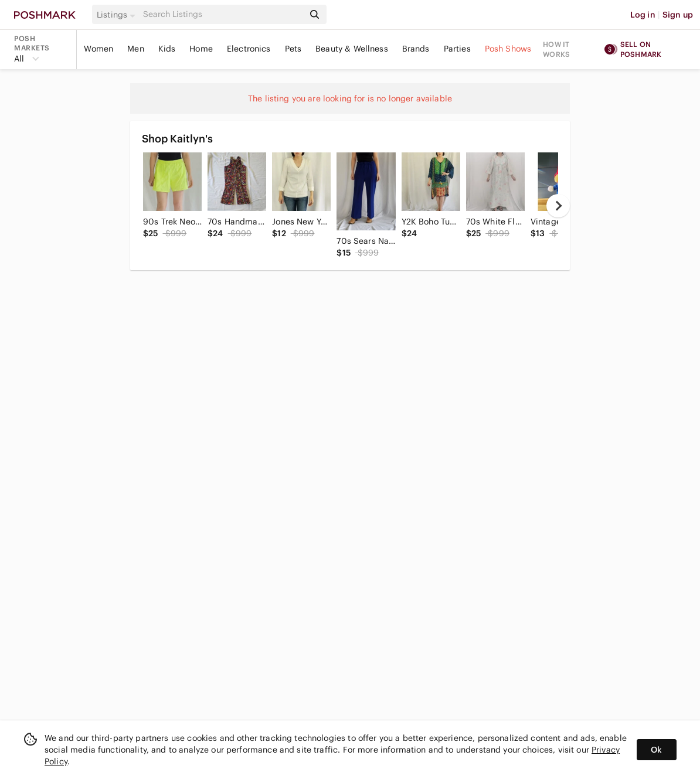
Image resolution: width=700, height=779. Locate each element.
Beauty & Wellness (352, 49)
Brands (416, 49)
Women (98, 49)
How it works (556, 49)
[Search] (222, 14)
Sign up (678, 15)
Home (201, 49)
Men (135, 49)
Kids (167, 49)
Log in (643, 15)
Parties (457, 49)
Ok (656, 750)
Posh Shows (508, 49)
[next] (558, 206)
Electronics (249, 49)
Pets (293, 49)
